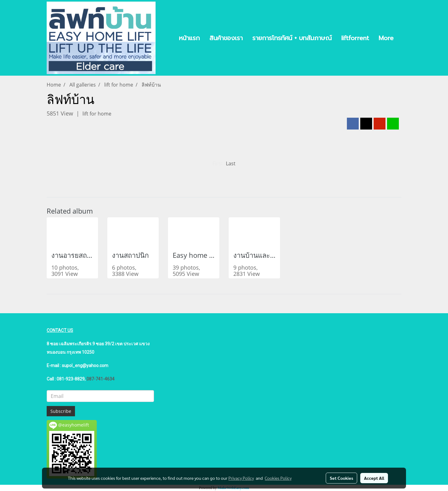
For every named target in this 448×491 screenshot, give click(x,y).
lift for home (97, 114)
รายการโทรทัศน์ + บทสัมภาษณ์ (292, 38)
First (218, 163)
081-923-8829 (71, 379)
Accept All (374, 478)
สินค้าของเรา (226, 38)
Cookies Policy (278, 478)
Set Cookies (341, 478)
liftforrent (355, 38)
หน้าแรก (189, 38)
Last (231, 163)
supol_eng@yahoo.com (85, 366)
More (386, 38)
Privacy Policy (241, 478)
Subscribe (61, 411)
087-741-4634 (100, 379)
